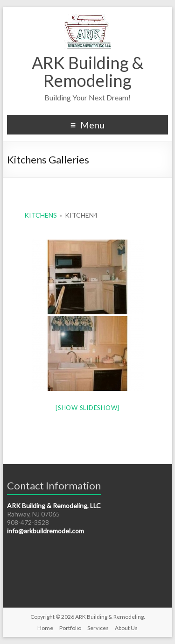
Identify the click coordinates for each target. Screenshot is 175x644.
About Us (126, 628)
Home (45, 628)
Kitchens (41, 215)
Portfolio (70, 628)
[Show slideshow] (87, 408)
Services (98, 628)
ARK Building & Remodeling (88, 71)
